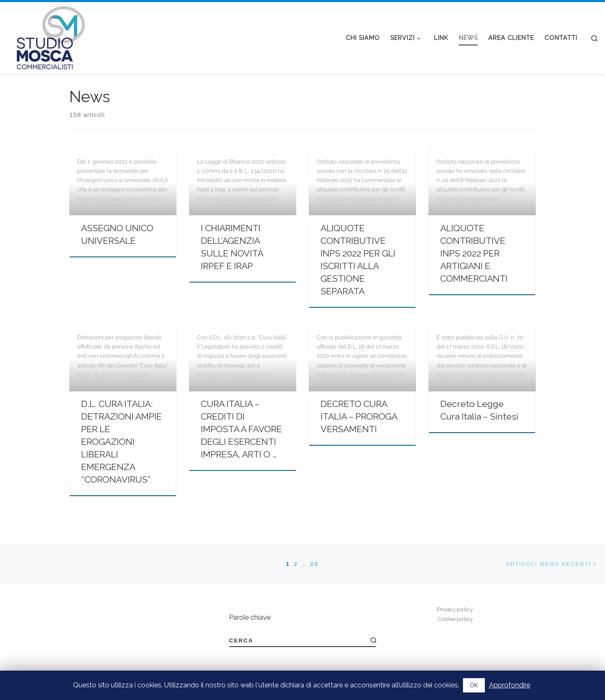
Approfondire (510, 685)
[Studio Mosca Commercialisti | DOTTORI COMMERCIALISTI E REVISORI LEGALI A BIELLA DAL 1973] (51, 37)
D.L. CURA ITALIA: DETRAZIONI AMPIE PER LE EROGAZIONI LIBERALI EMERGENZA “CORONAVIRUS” (121, 442)
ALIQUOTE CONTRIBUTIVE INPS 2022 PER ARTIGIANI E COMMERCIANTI (474, 253)
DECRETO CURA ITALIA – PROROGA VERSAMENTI (359, 416)
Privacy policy (455, 609)
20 (314, 564)
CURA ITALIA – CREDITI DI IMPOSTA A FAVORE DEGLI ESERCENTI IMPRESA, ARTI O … (241, 429)
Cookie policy (455, 619)
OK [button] (474, 685)
